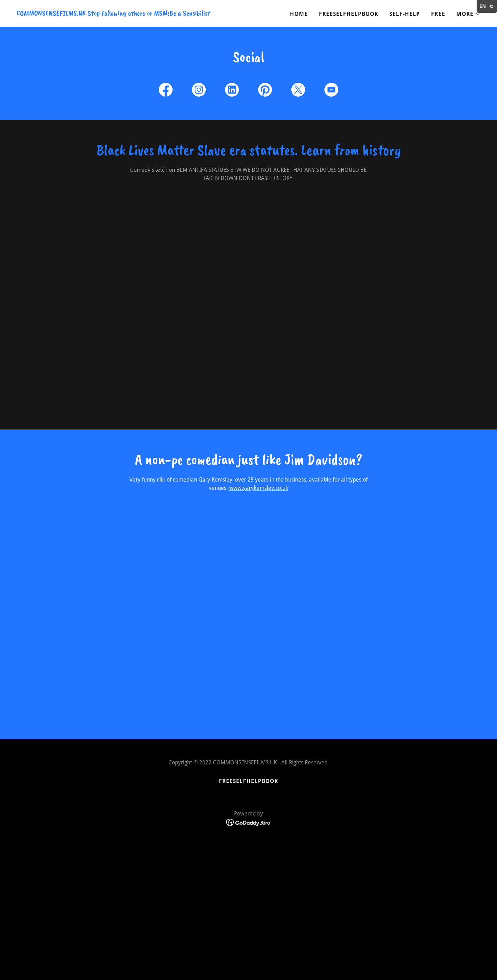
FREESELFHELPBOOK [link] (349, 14)
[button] (468, 14)
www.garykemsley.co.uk (259, 488)
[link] (113, 14)
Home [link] (299, 14)
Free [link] (438, 14)
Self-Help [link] (405, 14)
